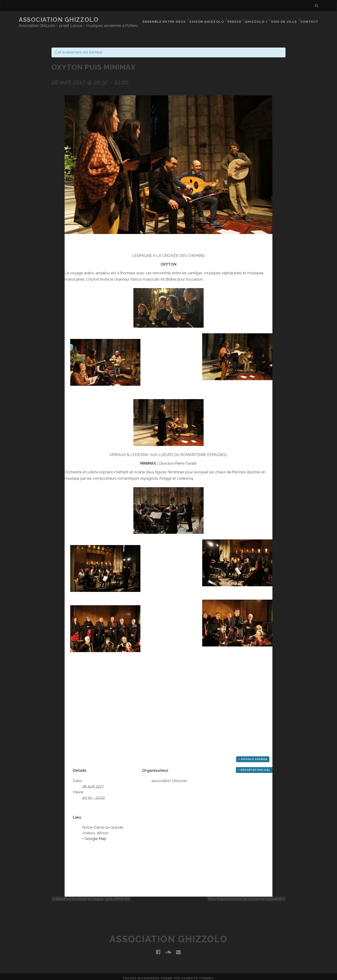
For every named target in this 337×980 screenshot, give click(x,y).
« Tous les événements (72, 37)
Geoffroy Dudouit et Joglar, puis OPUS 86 (90, 896)
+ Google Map (94, 836)
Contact (310, 20)
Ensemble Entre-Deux (165, 20)
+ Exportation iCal (254, 767)
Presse (234, 20)
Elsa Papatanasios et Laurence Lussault (247, 896)
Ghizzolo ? (256, 20)
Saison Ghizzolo (207, 20)
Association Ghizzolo (59, 20)
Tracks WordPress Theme (148, 975)
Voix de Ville (284, 20)
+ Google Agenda (253, 756)
